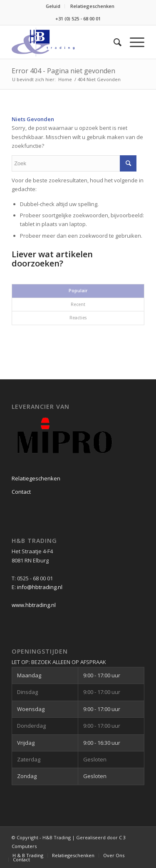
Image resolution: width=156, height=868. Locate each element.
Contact (21, 492)
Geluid (53, 6)
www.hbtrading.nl (34, 605)
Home (65, 79)
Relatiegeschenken (92, 6)
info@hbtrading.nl (40, 587)
